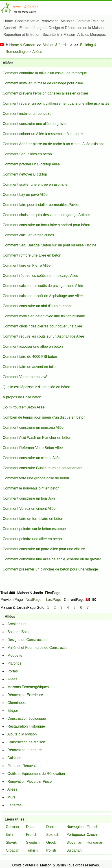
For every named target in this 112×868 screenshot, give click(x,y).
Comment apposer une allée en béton (33, 346)
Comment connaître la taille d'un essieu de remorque (45, 73)
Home (8, 21)
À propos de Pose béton (22, 397)
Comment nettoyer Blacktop (25, 174)
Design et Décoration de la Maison (76, 28)
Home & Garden (22, 45)
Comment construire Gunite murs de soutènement (43, 468)
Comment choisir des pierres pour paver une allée (42, 326)
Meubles (68, 21)
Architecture (17, 624)
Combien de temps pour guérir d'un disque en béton (44, 417)
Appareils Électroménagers (25, 28)
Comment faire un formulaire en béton (33, 519)
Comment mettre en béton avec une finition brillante (44, 316)
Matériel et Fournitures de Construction (38, 648)
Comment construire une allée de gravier (35, 124)
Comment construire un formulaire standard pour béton (46, 225)
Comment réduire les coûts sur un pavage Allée (40, 276)
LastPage (54, 600)
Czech (92, 835)
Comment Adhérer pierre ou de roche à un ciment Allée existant (53, 144)
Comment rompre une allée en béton (32, 255)
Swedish (33, 842)
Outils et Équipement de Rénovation (36, 774)
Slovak (11, 842)
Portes (13, 671)
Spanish (53, 835)
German (12, 827)
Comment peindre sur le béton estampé (34, 529)
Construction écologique (27, 718)
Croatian (13, 850)
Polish (51, 850)
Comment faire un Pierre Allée (27, 265)
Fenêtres (14, 805)
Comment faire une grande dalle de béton (36, 478)
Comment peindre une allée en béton (32, 539)
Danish (52, 827)
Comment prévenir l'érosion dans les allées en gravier (45, 93)
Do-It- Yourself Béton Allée (24, 407)
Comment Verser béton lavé (25, 377)
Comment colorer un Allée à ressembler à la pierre (43, 134)
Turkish (32, 850)
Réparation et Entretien (22, 35)
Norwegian (75, 827)
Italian (11, 835)
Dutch (31, 827)
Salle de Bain (18, 632)
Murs (11, 797)
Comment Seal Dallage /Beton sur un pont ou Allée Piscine (49, 245)
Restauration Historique (26, 726)
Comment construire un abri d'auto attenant (37, 306)
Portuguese (76, 835)
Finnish (92, 827)
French (32, 835)
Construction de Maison (26, 742)
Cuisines (14, 758)
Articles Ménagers (92, 35)
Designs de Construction (27, 640)
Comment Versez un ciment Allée (29, 508)
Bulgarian (74, 850)
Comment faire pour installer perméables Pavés (41, 205)
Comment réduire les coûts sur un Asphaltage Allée (43, 336)
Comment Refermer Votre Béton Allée (33, 448)
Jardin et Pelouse (90, 21)
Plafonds (14, 663)
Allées (37, 52)
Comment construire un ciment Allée (32, 458)
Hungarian (95, 842)
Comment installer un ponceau (27, 114)
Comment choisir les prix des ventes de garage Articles (46, 215)
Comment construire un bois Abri (29, 498)
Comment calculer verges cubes (28, 235)
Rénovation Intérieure (25, 750)
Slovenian (74, 842)
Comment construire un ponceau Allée (33, 427)
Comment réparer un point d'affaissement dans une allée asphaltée (56, 103)
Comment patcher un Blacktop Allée (31, 164)
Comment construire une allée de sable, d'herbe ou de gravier (52, 559)
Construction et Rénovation (37, 21)
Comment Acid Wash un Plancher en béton (37, 438)
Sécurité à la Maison (59, 35)
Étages (13, 711)
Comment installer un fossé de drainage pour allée (43, 83)
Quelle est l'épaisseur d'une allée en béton (36, 387)
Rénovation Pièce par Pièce (30, 781)
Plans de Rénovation (24, 766)
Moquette (15, 655)
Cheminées (16, 703)
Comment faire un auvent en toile (29, 367)
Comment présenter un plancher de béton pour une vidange (50, 569)
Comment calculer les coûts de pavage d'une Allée (43, 286)
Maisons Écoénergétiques (28, 687)
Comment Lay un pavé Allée (25, 195)
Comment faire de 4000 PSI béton (30, 357)
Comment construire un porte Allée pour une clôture (44, 549)
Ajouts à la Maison (22, 734)
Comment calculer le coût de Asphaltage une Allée (43, 296)
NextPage (33, 600)
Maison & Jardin (56, 45)
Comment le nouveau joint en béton (31, 488)
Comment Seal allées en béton (27, 154)
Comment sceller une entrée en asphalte (35, 184)
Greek (51, 842)
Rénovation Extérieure (25, 695)
